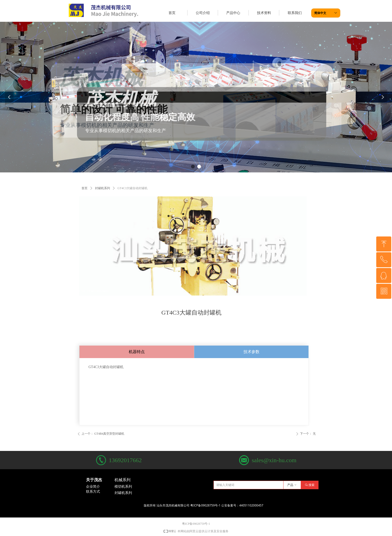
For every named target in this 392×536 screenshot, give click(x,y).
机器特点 (137, 352)
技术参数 (251, 352)
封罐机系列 (102, 188)
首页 (84, 188)
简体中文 (320, 13)
